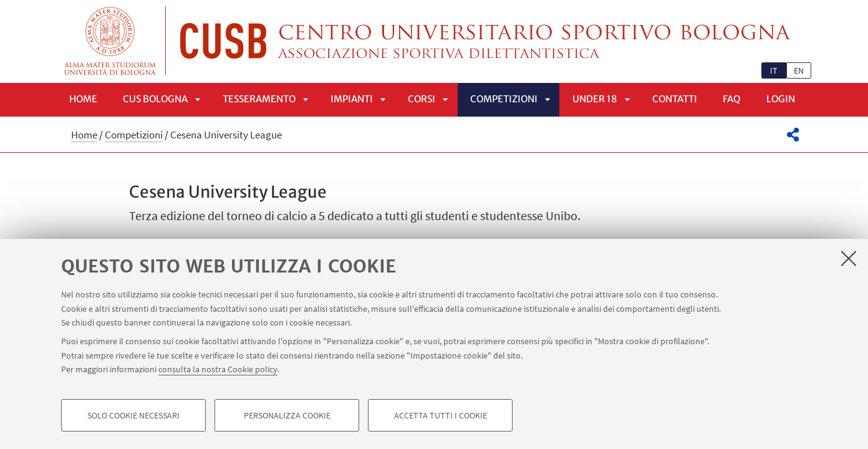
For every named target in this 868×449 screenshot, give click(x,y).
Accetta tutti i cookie (441, 415)
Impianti (352, 99)
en (799, 70)
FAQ (732, 99)
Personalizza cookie (287, 415)
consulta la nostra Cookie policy (218, 369)
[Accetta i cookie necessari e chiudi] (849, 258)
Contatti (675, 99)
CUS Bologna (155, 99)
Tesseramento (259, 99)
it (774, 70)
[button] (793, 135)
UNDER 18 (595, 99)
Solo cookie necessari (133, 415)
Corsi (422, 99)
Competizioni (504, 99)
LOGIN (781, 99)
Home (83, 99)
